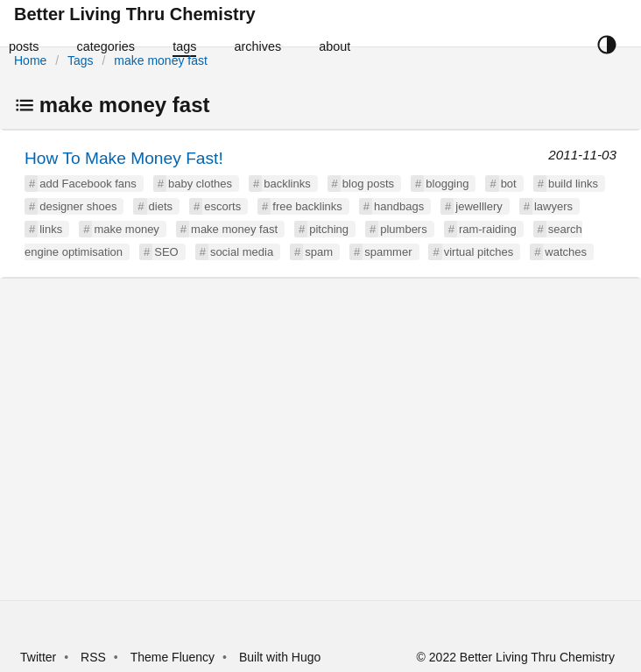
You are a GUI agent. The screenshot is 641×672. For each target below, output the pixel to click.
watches (566, 252)
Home (30, 60)
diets (161, 206)
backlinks (287, 184)
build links (573, 184)
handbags (399, 206)
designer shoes (78, 206)
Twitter (38, 657)
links (51, 229)
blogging (447, 184)
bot (509, 184)
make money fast (161, 60)
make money (126, 229)
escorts (222, 206)
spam (319, 252)
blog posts (368, 184)
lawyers (553, 206)
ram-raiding (488, 229)
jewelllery (479, 206)
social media (242, 252)
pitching (329, 229)
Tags (81, 60)
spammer (388, 252)
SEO (166, 252)
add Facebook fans (88, 184)
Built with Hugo (280, 657)
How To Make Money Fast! (124, 158)
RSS (93, 657)
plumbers (403, 229)
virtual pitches (479, 252)
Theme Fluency (174, 657)
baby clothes (200, 184)
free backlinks (307, 206)
